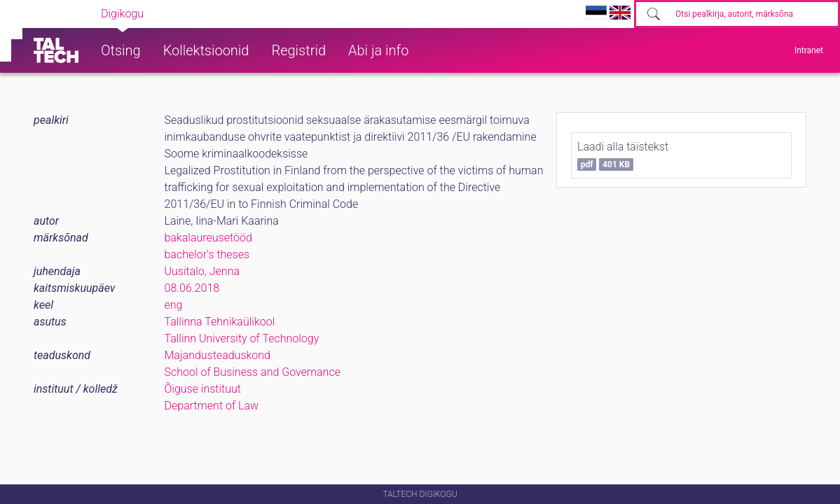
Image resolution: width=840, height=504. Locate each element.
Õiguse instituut (203, 389)
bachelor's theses (207, 254)
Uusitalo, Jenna (202, 271)
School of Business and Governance (253, 372)
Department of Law (212, 406)
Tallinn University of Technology (242, 338)
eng (174, 305)
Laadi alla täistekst (623, 155)
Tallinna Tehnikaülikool (220, 322)
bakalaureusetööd (208, 238)
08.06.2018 (192, 288)
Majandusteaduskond (218, 355)
